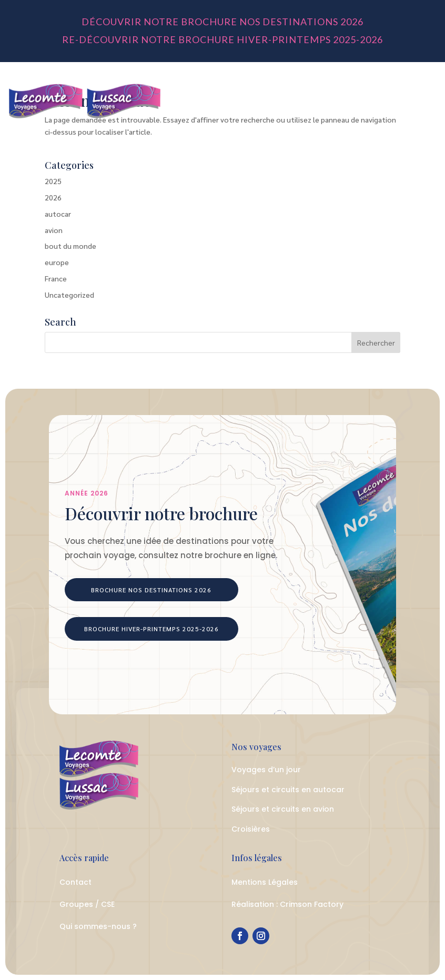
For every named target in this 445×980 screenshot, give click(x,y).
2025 (53, 181)
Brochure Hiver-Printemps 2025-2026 (151, 629)
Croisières (251, 829)
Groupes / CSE (87, 904)
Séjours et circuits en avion (283, 809)
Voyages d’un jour (266, 770)
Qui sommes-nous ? (98, 926)
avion (54, 230)
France (56, 278)
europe (57, 262)
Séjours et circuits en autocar (288, 790)
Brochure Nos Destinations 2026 (151, 590)
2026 (53, 197)
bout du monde (70, 246)
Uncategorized (69, 295)
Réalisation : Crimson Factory (287, 904)
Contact (75, 882)
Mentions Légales (265, 882)
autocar (58, 214)
